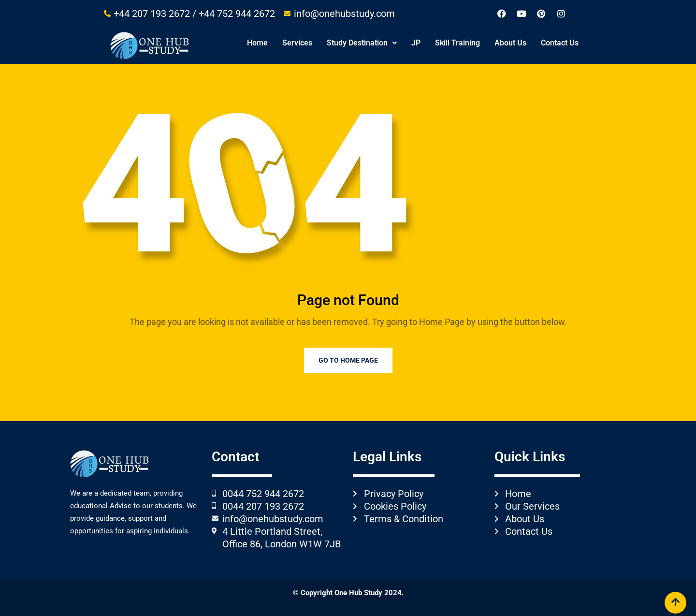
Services (297, 43)
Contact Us (560, 43)
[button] (362, 43)
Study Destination (362, 43)
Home (257, 43)
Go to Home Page (348, 360)
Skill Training (457, 43)
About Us (510, 43)
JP (416, 43)
